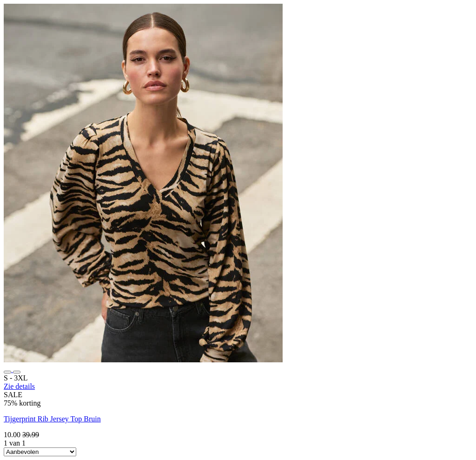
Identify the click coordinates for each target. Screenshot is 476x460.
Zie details (19, 386)
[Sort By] (40, 452)
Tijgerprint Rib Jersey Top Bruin (52, 419)
